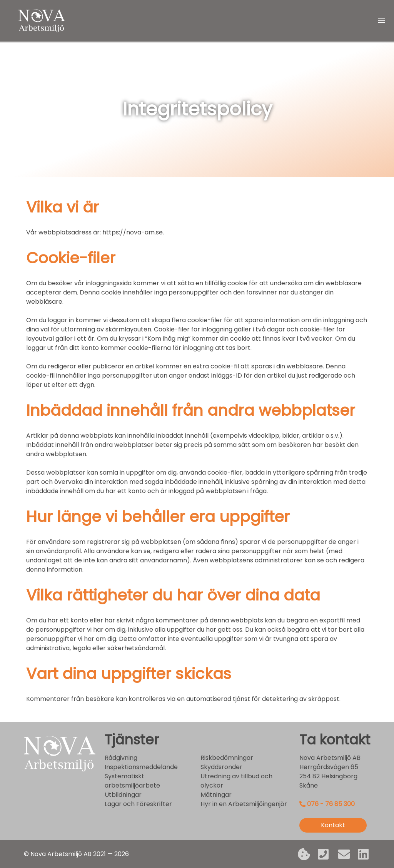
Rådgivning (121, 758)
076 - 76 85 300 (331, 804)
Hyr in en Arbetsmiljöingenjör (244, 804)
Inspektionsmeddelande (141, 767)
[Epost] (344, 854)
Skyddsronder (221, 767)
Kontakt (333, 825)
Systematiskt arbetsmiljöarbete (132, 781)
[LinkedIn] (364, 854)
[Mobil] (324, 854)
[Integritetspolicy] (304, 854)
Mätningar (216, 795)
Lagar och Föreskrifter (138, 804)
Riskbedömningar (227, 758)
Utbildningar (123, 795)
